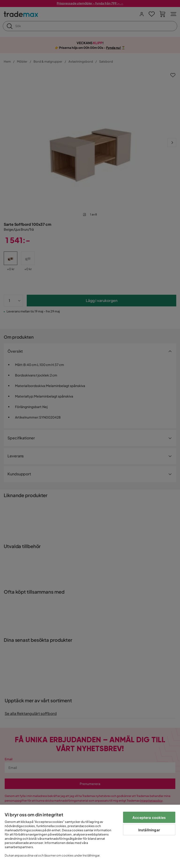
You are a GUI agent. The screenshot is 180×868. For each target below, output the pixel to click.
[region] (90, 836)
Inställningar (149, 830)
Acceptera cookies (149, 817)
